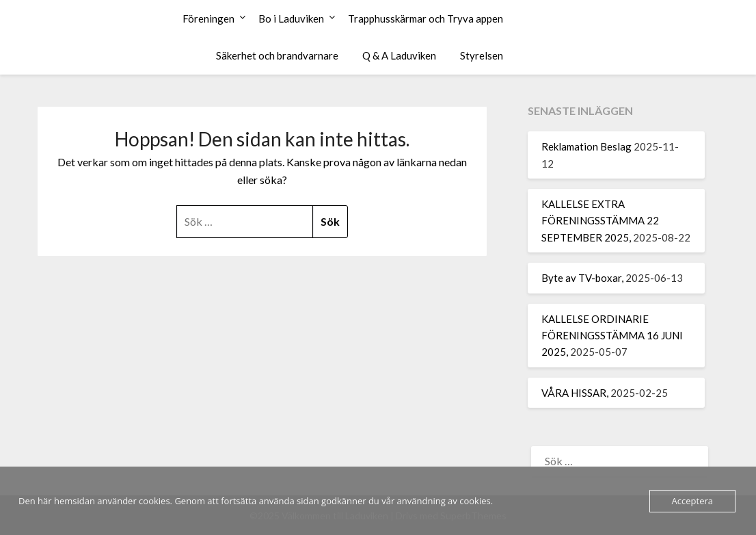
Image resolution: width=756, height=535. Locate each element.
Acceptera (692, 501)
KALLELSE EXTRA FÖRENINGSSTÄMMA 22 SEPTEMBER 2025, (600, 221)
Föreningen (208, 18)
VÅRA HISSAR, (575, 393)
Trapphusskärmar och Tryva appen (426, 18)
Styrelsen (482, 55)
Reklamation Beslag (586, 146)
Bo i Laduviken (291, 18)
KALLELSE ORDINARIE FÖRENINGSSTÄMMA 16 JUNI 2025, (612, 336)
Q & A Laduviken (399, 55)
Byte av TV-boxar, (582, 278)
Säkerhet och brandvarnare (277, 55)
